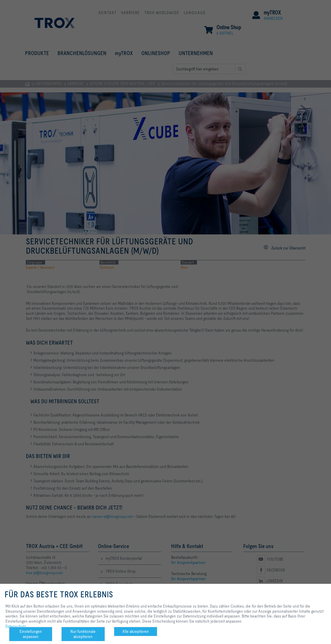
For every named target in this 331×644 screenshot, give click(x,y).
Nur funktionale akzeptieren (83, 634)
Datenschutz (16, 626)
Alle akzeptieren (136, 631)
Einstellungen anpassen (31, 634)
